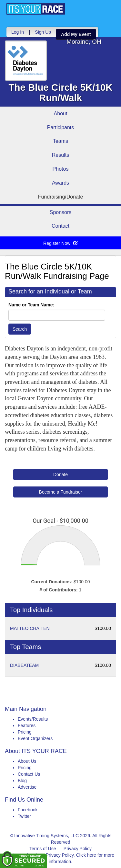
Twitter (24, 816)
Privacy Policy (78, 849)
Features (27, 725)
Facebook (28, 810)
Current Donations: (52, 582)
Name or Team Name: (31, 305)
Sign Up (43, 32)
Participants (61, 127)
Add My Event (76, 34)
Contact (60, 226)
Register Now (60, 243)
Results (60, 155)
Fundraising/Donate (61, 197)
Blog (22, 781)
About (61, 114)
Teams (60, 141)
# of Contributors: (59, 590)
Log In (18, 32)
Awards (60, 183)
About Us (27, 761)
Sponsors (61, 212)
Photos (61, 169)
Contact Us (29, 774)
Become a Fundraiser (61, 492)
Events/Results (33, 719)
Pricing (25, 732)
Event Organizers (35, 738)
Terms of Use (43, 849)
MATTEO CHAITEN (30, 628)
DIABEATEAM (24, 665)
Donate (60, 474)
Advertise (27, 787)
